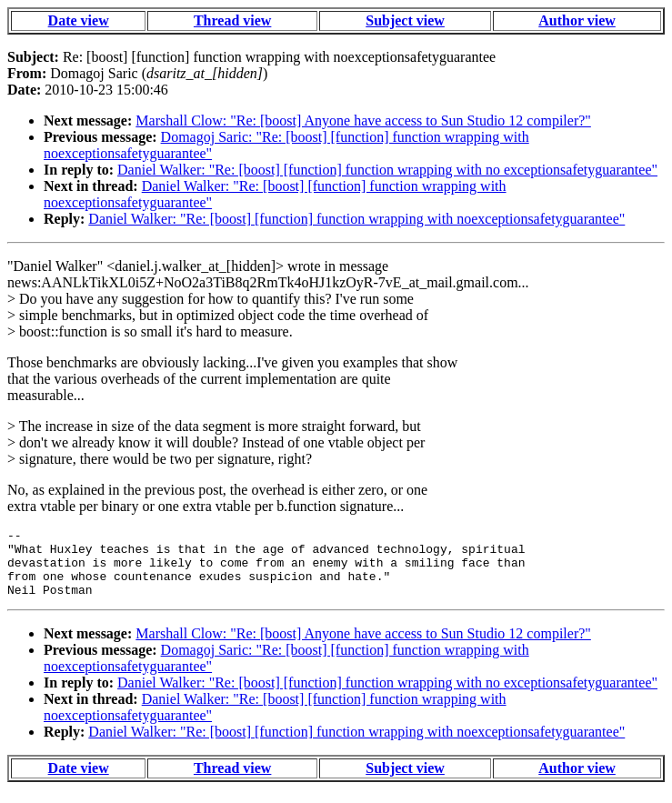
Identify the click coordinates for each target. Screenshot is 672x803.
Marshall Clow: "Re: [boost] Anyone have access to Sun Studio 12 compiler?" (363, 120)
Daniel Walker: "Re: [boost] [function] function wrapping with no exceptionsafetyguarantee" (387, 170)
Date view (79, 20)
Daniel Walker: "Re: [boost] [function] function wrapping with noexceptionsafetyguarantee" (356, 219)
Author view (577, 20)
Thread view (232, 20)
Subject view (405, 20)
